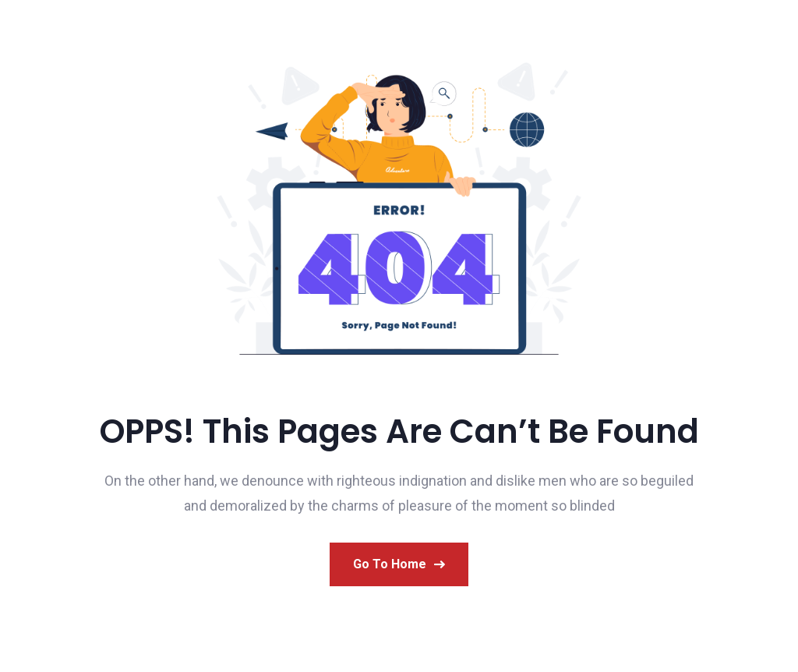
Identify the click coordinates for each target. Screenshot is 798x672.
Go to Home (399, 564)
